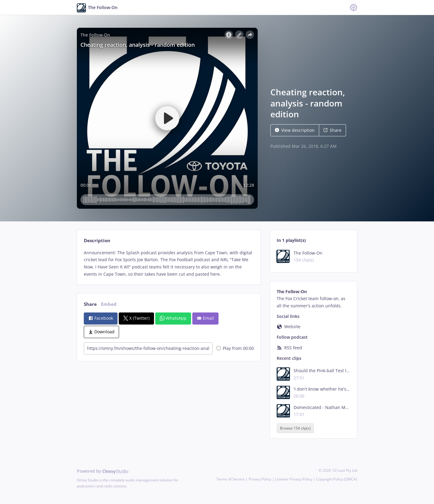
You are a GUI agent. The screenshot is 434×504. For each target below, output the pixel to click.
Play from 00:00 (235, 348)
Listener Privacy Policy (294, 479)
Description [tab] (97, 241)
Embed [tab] (109, 304)
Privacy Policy (260, 479)
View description (295, 130)
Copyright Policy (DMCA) (337, 479)
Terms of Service (231, 479)
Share (332, 130)
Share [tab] (90, 304)
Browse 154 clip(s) (295, 428)
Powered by (103, 471)
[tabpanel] (169, 263)
